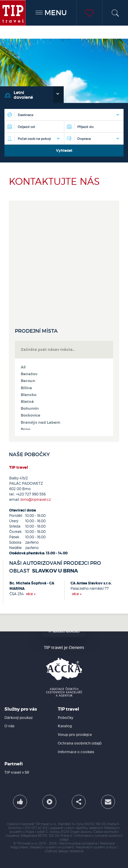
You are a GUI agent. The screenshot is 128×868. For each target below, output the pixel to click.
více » (31, 594)
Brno (25, 429)
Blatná (27, 402)
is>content (65, 847)
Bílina (26, 388)
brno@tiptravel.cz (36, 499)
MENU (51, 13)
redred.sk (77, 851)
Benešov (29, 374)
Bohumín (30, 409)
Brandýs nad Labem (40, 423)
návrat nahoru (64, 632)
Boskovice (31, 415)
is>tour (111, 847)
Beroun (28, 381)
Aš (23, 367)
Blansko (29, 395)
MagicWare (19, 847)
